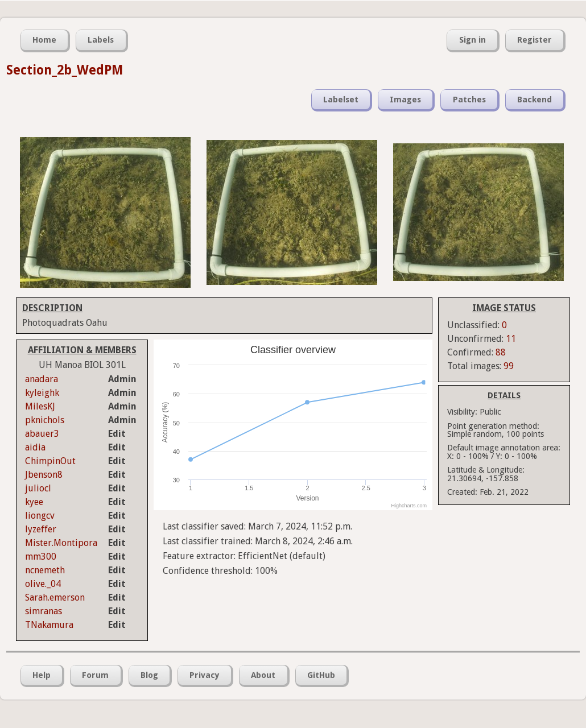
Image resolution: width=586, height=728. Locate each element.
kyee (34, 502)
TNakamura (49, 625)
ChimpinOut (50, 461)
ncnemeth (45, 570)
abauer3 (42, 434)
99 (509, 366)
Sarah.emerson (55, 597)
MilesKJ (40, 406)
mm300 (41, 557)
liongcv (40, 516)
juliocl (38, 488)
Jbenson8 (44, 475)
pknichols (45, 420)
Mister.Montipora (61, 543)
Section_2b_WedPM (65, 70)
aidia (35, 447)
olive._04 (43, 584)
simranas (44, 611)
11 (511, 339)
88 (501, 352)
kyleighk (42, 393)
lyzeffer (41, 529)
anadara (42, 379)
